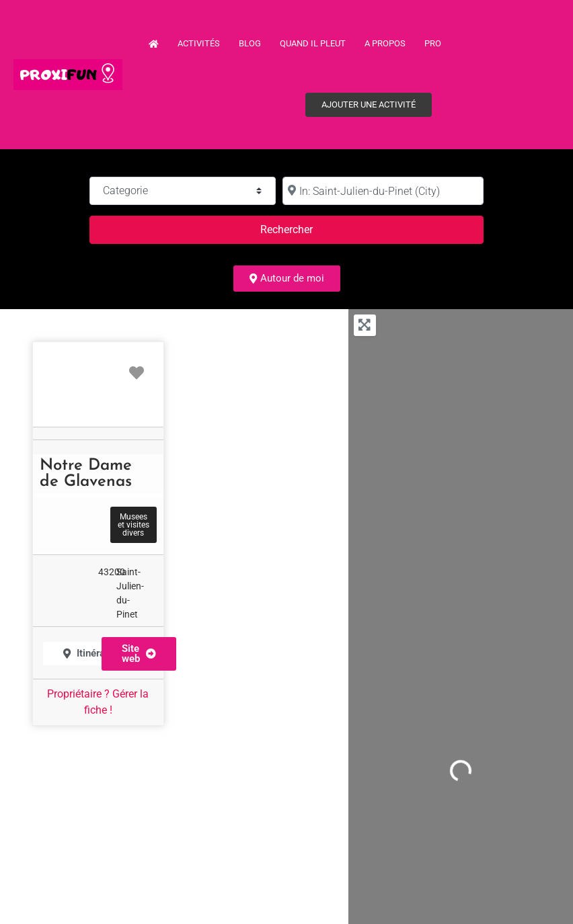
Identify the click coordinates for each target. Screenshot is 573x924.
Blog (250, 43)
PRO (433, 43)
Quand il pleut (313, 43)
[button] (139, 654)
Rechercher (303, 228)
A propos (385, 43)
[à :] (383, 191)
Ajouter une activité (369, 104)
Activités (199, 43)
